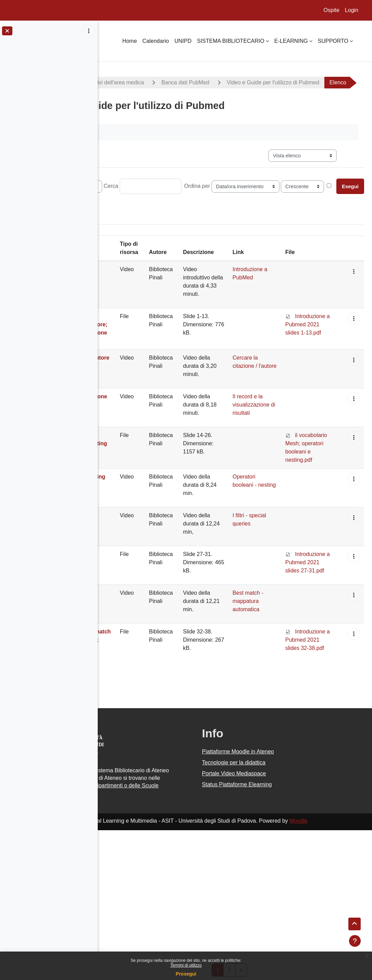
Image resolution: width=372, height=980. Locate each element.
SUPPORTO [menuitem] (333, 41)
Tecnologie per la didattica (272, 863)
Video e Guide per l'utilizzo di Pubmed (164, 101)
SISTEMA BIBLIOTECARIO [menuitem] (231, 41)
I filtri (116, 632)
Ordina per (273, 204)
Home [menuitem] (130, 41)
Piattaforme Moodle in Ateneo (276, 852)
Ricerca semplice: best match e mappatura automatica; (129, 737)
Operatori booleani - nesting (274, 563)
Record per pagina (128, 204)
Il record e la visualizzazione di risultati (133, 466)
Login (352, 10)
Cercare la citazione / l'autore (123, 428)
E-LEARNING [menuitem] (291, 41)
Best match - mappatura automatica (126, 690)
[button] (362, 292)
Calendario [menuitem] (155, 41)
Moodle (336, 943)
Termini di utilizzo (186, 965)
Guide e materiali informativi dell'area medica (165, 82)
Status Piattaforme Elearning (275, 885)
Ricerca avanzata (248, 219)
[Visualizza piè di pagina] (355, 941)
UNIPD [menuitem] (183, 41)
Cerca (187, 204)
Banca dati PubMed (262, 82)
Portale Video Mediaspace (272, 874)
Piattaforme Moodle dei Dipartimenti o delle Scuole (164, 904)
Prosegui (186, 974)
